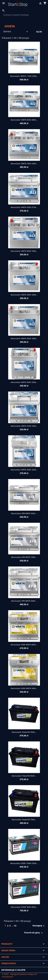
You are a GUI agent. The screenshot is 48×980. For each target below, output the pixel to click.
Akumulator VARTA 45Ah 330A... (24, 295)
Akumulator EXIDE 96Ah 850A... (24, 907)
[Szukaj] (24, 15)
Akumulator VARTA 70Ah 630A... (24, 164)
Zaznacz (16, 32)
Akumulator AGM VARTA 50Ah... (24, 688)
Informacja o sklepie (13, 970)
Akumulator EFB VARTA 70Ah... (24, 557)
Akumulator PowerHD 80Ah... (24, 776)
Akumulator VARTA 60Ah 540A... (24, 251)
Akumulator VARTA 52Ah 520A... (24, 426)
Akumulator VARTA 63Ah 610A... (24, 207)
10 (15, 926)
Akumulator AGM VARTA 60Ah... (24, 645)
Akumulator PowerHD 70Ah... (24, 820)
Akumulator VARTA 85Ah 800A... (24, 120)
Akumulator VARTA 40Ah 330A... (24, 382)
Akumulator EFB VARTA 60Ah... (24, 601)
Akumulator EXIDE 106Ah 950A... (24, 863)
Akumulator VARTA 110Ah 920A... (24, 76)
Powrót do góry (34, 933)
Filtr (39, 32)
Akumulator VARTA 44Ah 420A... (24, 470)
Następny (39, 926)
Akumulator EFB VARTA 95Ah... (24, 513)
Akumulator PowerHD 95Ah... (24, 732)
